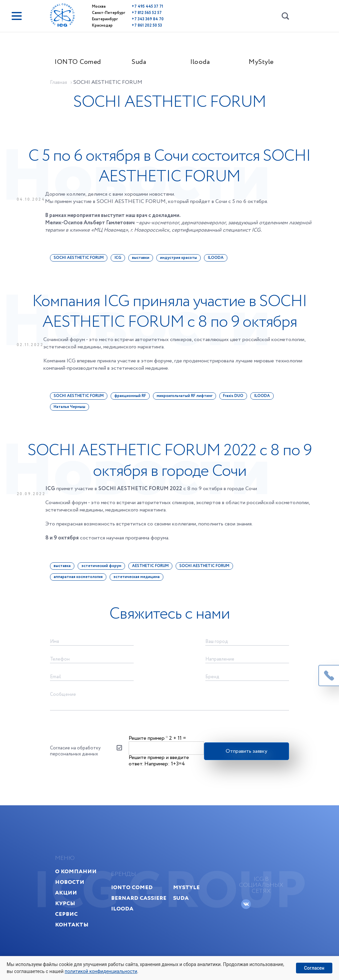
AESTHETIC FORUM (150, 566)
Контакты (72, 925)
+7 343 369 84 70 (148, 19)
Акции (66, 893)
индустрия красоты (178, 258)
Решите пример (148, 738)
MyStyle (261, 62)
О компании (76, 871)
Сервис (66, 914)
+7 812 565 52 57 (147, 13)
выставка (62, 566)
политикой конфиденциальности (101, 971)
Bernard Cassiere (139, 898)
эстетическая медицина (136, 577)
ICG (118, 258)
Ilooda (200, 62)
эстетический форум (101, 566)
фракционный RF (130, 396)
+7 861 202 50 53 (147, 25)
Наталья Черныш (69, 407)
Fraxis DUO (233, 396)
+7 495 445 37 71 (147, 6)
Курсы (65, 903)
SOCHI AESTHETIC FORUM (79, 258)
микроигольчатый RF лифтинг (184, 396)
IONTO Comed (78, 62)
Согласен (314, 968)
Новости (70, 882)
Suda (139, 62)
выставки (141, 258)
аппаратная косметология (78, 577)
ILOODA (216, 258)
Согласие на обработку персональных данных (75, 751)
